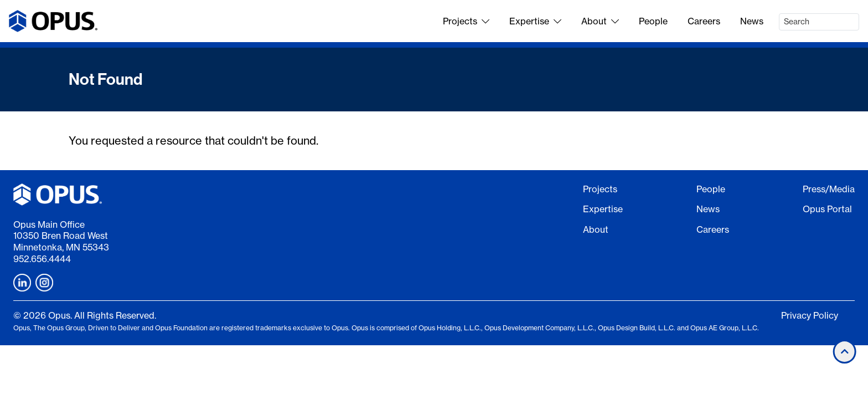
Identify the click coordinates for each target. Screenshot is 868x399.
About (600, 21)
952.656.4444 (42, 259)
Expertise (535, 21)
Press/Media (829, 189)
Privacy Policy (810, 315)
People (653, 21)
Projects (466, 21)
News (752, 21)
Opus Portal (827, 209)
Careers (704, 21)
